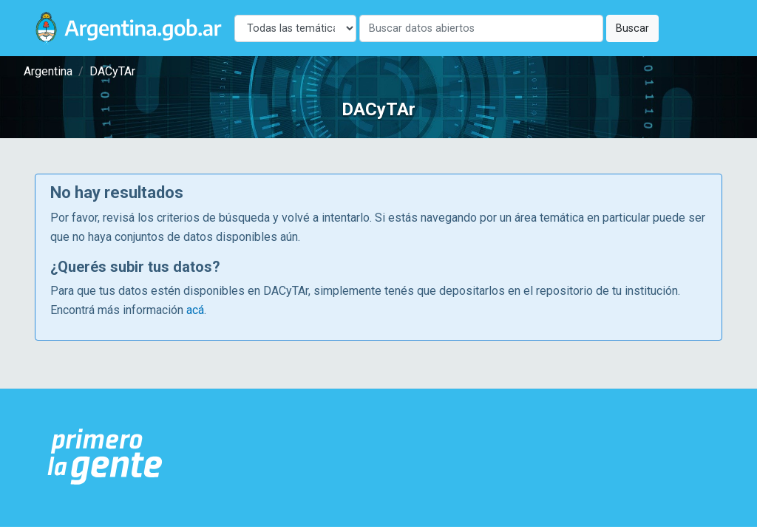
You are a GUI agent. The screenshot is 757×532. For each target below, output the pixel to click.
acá (195, 310)
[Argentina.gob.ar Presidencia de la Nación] (105, 457)
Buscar (632, 28)
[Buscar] (481, 28)
